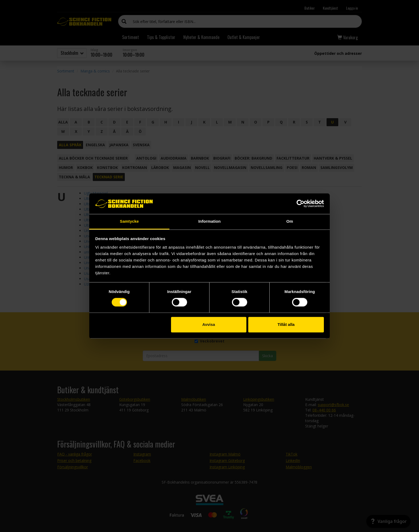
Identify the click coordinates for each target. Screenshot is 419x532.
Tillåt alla (286, 324)
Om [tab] (290, 221)
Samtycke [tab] (129, 221)
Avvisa (209, 324)
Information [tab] (210, 221)
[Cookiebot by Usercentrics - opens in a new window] (300, 204)
